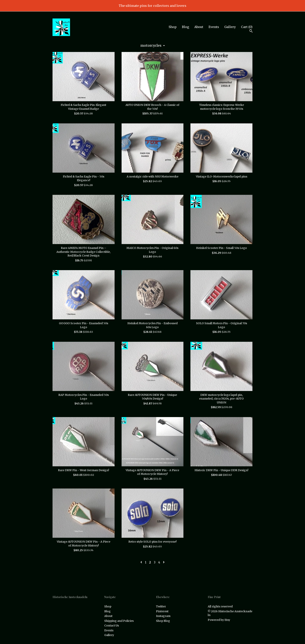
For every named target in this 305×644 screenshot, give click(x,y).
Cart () (247, 27)
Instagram (163, 616)
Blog (185, 27)
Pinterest (162, 611)
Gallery (230, 27)
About (199, 27)
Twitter (161, 606)
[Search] (251, 31)
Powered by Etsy (219, 620)
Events (214, 27)
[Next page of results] (164, 562)
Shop (173, 27)
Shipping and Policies (119, 621)
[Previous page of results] (142, 562)
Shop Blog (163, 621)
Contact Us (112, 626)
